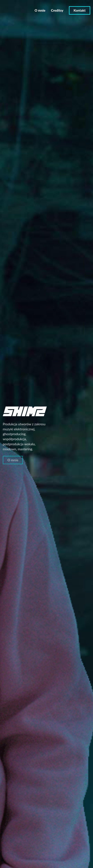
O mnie (40, 10)
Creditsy (57, 10)
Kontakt (80, 10)
